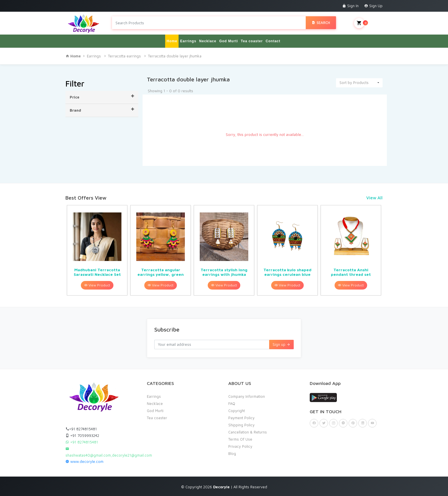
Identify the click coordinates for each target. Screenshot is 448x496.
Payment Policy (241, 418)
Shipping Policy (241, 425)
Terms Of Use (240, 439)
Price (102, 97)
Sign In (350, 6)
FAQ (232, 403)
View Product (97, 285)
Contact (273, 41)
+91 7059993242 (82, 435)
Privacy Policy (240, 446)
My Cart (368, 23)
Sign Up (373, 6)
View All (374, 198)
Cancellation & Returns (248, 432)
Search (321, 23)
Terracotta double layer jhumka (175, 56)
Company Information (247, 396)
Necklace (208, 41)
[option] (97, 250)
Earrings (188, 41)
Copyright (237, 411)
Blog (232, 453)
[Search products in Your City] (209, 23)
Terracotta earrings (124, 56)
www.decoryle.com (84, 461)
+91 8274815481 (81, 429)
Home (172, 41)
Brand (102, 110)
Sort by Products (354, 83)
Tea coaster (252, 41)
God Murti (229, 41)
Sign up (281, 344)
